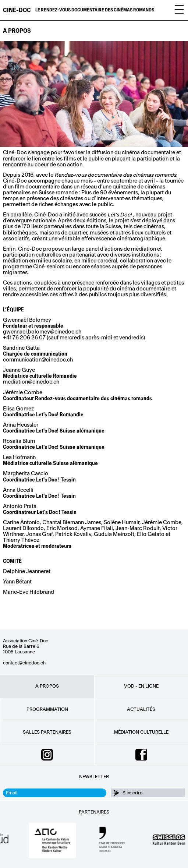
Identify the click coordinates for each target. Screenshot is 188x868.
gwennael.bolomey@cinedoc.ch (42, 332)
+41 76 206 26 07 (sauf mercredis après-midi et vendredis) (74, 338)
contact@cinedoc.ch (24, 663)
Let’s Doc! (120, 215)
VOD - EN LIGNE (141, 686)
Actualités (141, 709)
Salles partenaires (47, 732)
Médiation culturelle (141, 732)
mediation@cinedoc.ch (31, 382)
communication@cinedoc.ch (38, 360)
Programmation (47, 709)
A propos (47, 686)
